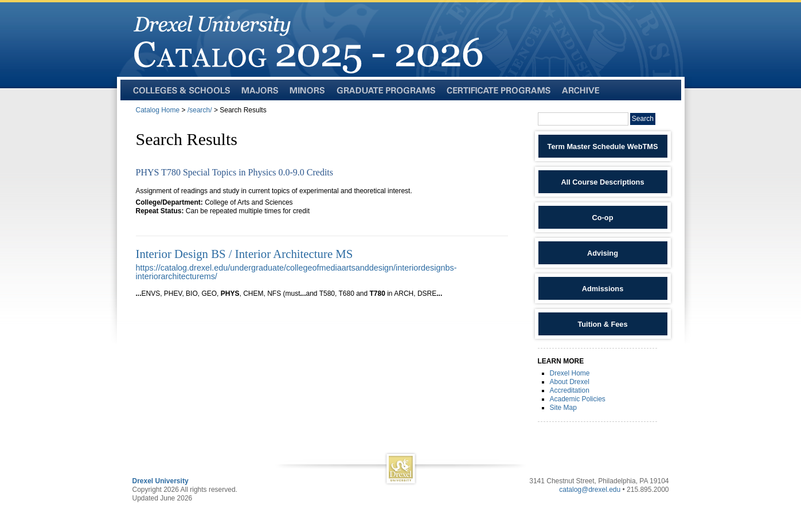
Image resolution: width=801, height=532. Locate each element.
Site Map (563, 408)
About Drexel (570, 382)
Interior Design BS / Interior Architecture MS (245, 254)
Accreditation (570, 390)
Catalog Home (158, 110)
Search (643, 119)
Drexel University (161, 481)
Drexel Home (570, 373)
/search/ (200, 110)
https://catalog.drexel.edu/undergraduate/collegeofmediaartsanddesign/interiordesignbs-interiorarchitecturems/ (296, 272)
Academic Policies (578, 399)
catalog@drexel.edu (590, 490)
